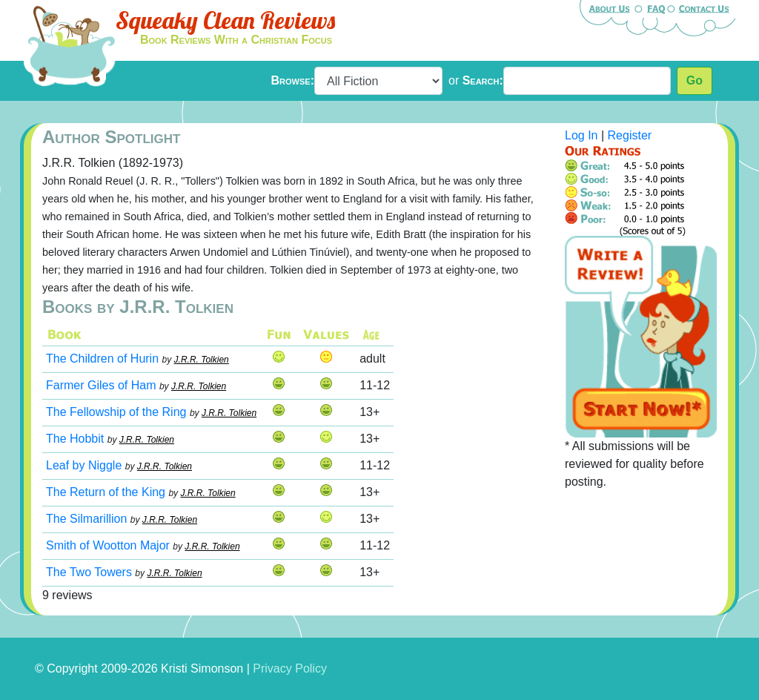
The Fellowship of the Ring (116, 412)
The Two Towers (89, 572)
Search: (483, 80)
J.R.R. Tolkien (202, 360)
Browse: (293, 80)
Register (630, 135)
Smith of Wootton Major (108, 545)
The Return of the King (106, 492)
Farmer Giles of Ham (101, 385)
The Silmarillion (86, 519)
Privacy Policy (290, 668)
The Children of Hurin (102, 359)
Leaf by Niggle (84, 465)
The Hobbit (75, 439)
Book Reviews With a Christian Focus (236, 40)
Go (695, 80)
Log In (581, 135)
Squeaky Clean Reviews (225, 20)
